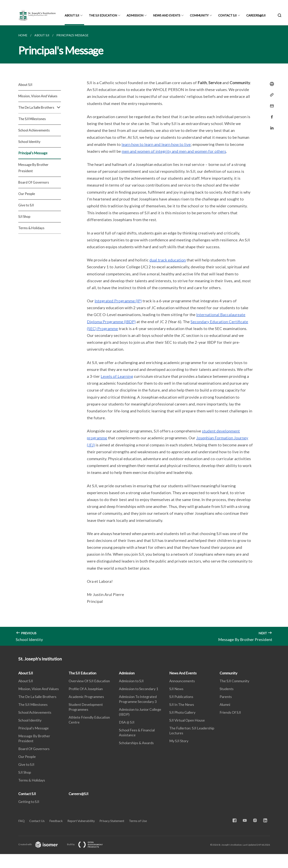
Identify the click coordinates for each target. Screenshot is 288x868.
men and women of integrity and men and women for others (174, 151)
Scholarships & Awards (136, 743)
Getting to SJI (29, 802)
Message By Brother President (33, 168)
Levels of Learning (117, 376)
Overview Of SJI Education (89, 681)
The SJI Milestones (32, 119)
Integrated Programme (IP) (118, 301)
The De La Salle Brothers (40, 108)
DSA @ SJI (127, 722)
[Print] (271, 84)
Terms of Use (138, 821)
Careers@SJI (256, 15)
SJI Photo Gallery (182, 712)
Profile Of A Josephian (86, 689)
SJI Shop (24, 217)
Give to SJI (26, 205)
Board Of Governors (34, 182)
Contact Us (37, 821)
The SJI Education (103, 15)
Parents (226, 697)
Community (199, 15)
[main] (144, 336)
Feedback (56, 821)
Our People (27, 194)
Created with (41, 844)
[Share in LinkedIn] (271, 126)
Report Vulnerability (81, 821)
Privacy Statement (112, 821)
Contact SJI (227, 15)
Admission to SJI (131, 681)
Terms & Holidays (31, 228)
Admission (135, 15)
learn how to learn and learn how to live (156, 144)
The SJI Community (234, 681)
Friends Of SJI (230, 712)
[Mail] (271, 103)
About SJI (72, 15)
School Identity (29, 142)
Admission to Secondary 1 (138, 689)
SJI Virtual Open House (187, 720)
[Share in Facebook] (271, 114)
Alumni (225, 704)
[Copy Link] (271, 95)
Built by (88, 844)
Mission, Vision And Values (38, 96)
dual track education (168, 260)
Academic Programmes (86, 697)
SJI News (176, 689)
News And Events (167, 15)
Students (227, 689)
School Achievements (34, 130)
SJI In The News (182, 704)
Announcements (182, 681)
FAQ (21, 821)
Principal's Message (33, 153)
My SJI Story (179, 741)
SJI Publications (181, 697)
